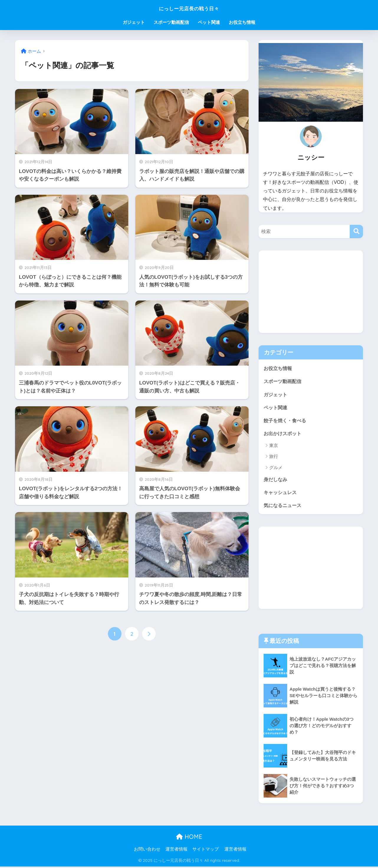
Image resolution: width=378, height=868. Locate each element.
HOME (189, 838)
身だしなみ (276, 480)
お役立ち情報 (242, 22)
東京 (274, 447)
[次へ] (149, 634)
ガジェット (134, 22)
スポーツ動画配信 (171, 22)
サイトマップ (206, 851)
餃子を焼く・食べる (286, 421)
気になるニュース (284, 507)
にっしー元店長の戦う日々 (189, 8)
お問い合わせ (147, 851)
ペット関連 (209, 22)
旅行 (274, 457)
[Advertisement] (311, 292)
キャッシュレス (281, 494)
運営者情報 (176, 851)
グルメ (276, 468)
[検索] (356, 231)
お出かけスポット (284, 434)
